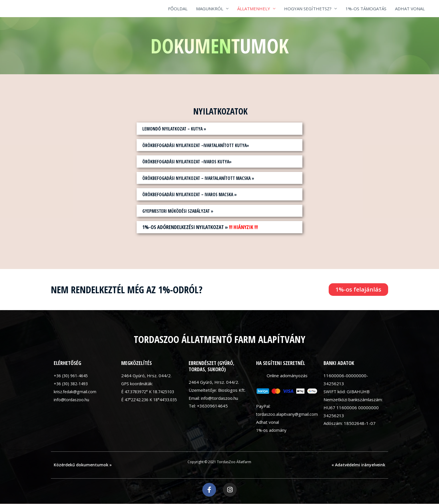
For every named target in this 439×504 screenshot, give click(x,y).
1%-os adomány (272, 430)
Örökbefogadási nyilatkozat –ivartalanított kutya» (203, 145)
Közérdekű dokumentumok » (83, 465)
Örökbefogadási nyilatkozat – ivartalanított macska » (207, 178)
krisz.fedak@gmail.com (76, 391)
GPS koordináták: (138, 383)
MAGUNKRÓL (210, 9)
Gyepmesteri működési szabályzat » (183, 211)
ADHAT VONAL (410, 9)
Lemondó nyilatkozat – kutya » (178, 128)
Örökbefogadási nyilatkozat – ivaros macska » (196, 194)
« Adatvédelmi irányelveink (358, 465)
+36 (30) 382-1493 (73, 383)
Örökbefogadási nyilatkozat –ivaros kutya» (193, 161)
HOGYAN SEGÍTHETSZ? (308, 9)
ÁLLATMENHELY (254, 9)
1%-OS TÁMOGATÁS (366, 9)
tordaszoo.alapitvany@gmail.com (288, 414)
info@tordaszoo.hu (72, 399)
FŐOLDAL (178, 9)
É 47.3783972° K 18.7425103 (151, 391)
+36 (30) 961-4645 (73, 376)
